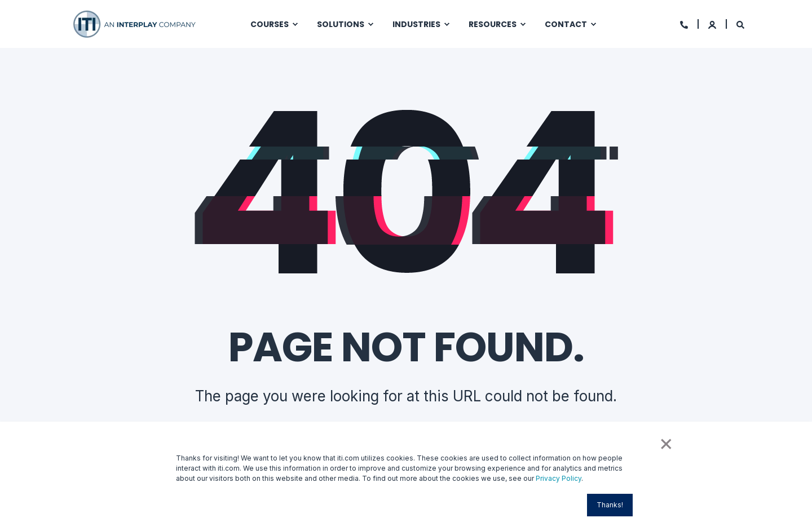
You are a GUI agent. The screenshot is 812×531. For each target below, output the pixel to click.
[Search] (740, 24)
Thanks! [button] (610, 505)
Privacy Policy (559, 478)
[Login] (713, 24)
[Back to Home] (135, 23)
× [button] (665, 442)
